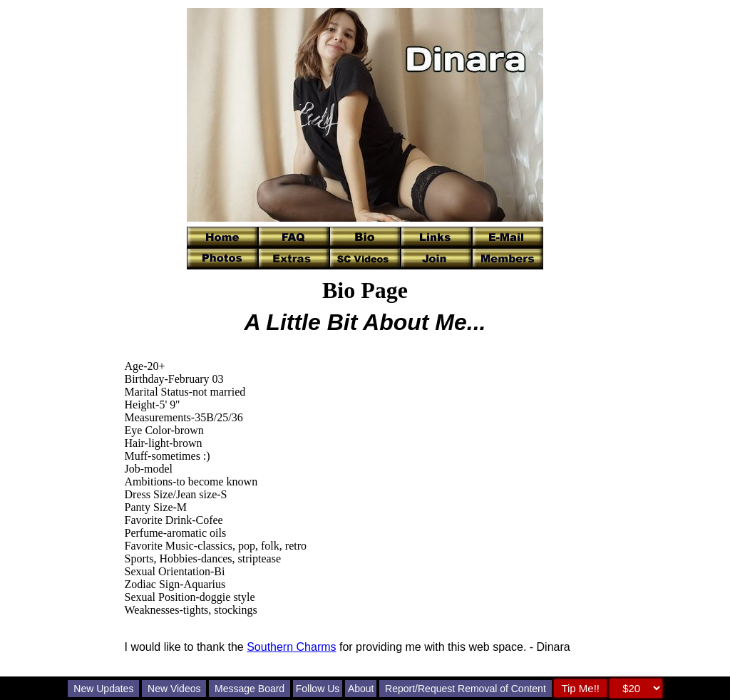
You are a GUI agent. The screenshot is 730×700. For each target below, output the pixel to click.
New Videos (174, 689)
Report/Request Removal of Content (466, 689)
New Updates (103, 689)
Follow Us (318, 689)
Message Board (250, 689)
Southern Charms (291, 647)
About (361, 689)
